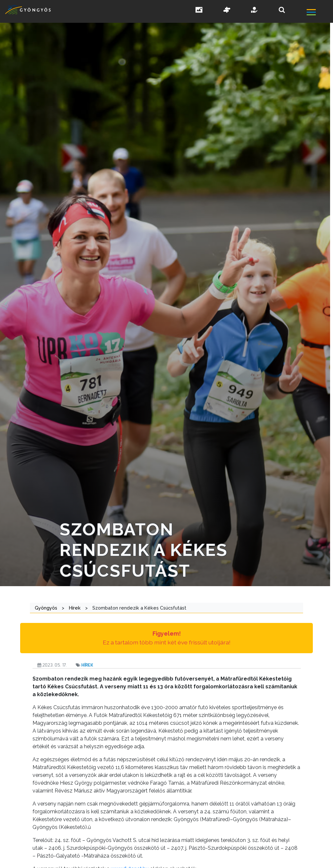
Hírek (87, 665)
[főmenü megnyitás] (319, 13)
